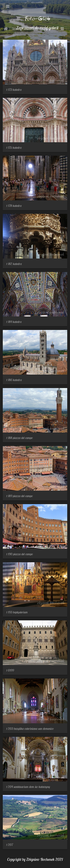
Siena (43, 29)
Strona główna (6, 29)
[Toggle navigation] (8, 6)
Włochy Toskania (23, 29)
